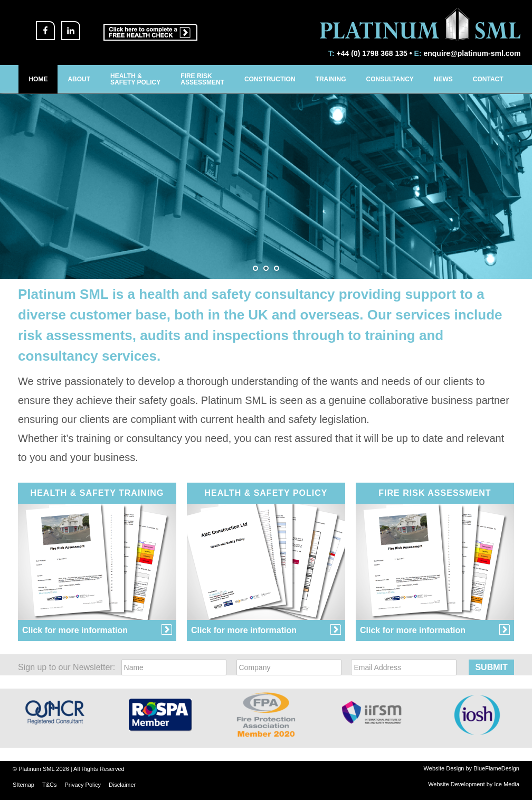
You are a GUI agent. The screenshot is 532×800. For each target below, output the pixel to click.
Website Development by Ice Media (474, 784)
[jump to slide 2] (266, 268)
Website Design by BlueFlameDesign (472, 768)
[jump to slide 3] (277, 268)
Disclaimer (122, 785)
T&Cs (50, 785)
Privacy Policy (82, 785)
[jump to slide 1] (255, 268)
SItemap (23, 785)
